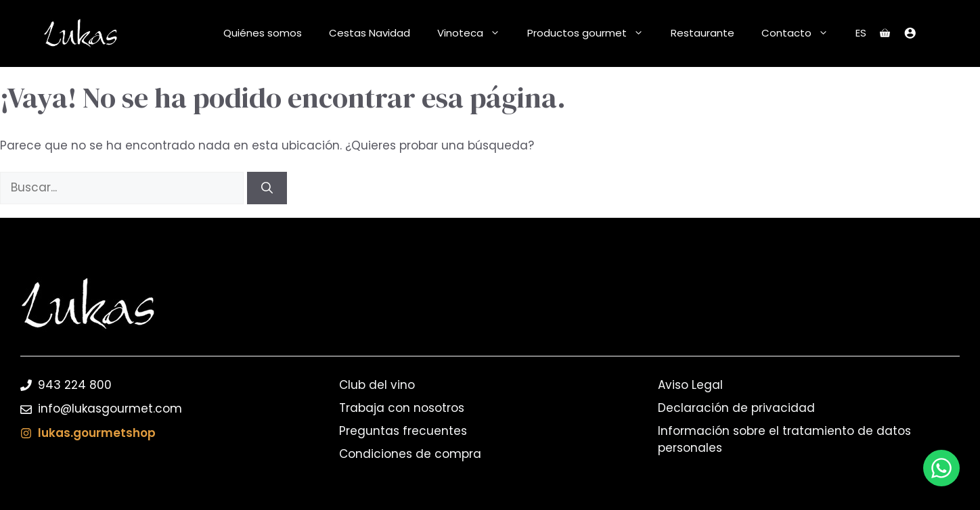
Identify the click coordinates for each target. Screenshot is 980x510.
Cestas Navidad (370, 33)
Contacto (802, 33)
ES (861, 33)
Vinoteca (475, 33)
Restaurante (703, 33)
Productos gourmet (592, 33)
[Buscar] (267, 188)
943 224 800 (75, 385)
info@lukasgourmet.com (110, 409)
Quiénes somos (263, 33)
